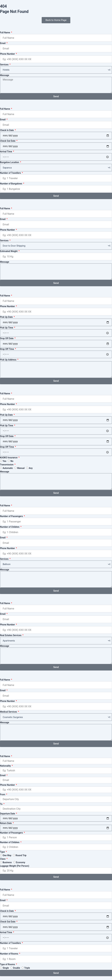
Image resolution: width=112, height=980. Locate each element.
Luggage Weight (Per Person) (15, 866)
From (3, 794)
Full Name (5, 33)
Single (6, 968)
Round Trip (21, 855)
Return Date (6, 823)
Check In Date (7, 130)
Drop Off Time (7, 349)
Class (3, 859)
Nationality (6, 766)
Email (3, 43)
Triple (27, 968)
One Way (7, 855)
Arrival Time (6, 152)
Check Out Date (8, 141)
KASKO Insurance (9, 458)
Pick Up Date (7, 317)
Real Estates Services (11, 635)
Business (7, 862)
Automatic (8, 468)
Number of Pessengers (12, 833)
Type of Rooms (8, 964)
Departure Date (8, 814)
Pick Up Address (8, 360)
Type (3, 852)
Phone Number (8, 54)
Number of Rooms (9, 954)
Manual (21, 468)
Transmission (7, 465)
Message (5, 75)
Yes (5, 461)
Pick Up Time (7, 328)
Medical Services (9, 712)
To (2, 804)
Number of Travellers (11, 173)
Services (5, 65)
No (12, 461)
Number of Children (10, 527)
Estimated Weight (9, 251)
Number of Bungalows (11, 184)
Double (17, 968)
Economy (21, 862)
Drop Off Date (7, 338)
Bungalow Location (10, 162)
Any (31, 468)
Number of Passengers (12, 516)
